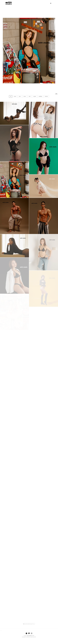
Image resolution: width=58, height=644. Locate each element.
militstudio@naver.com (30, 636)
